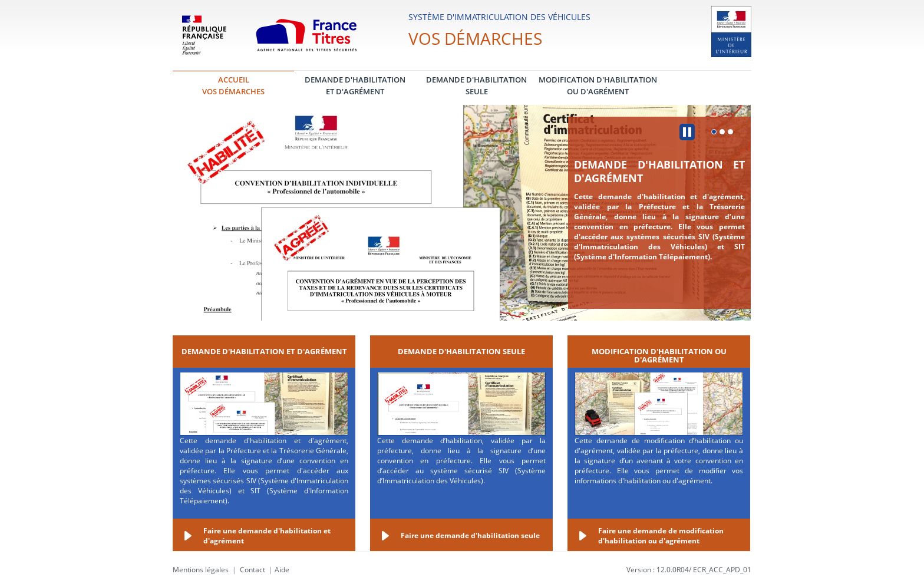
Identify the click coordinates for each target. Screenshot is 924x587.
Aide (282, 570)
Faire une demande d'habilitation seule (470, 535)
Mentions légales (201, 570)
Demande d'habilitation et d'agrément (659, 171)
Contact (253, 570)
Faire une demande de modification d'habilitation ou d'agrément (661, 536)
